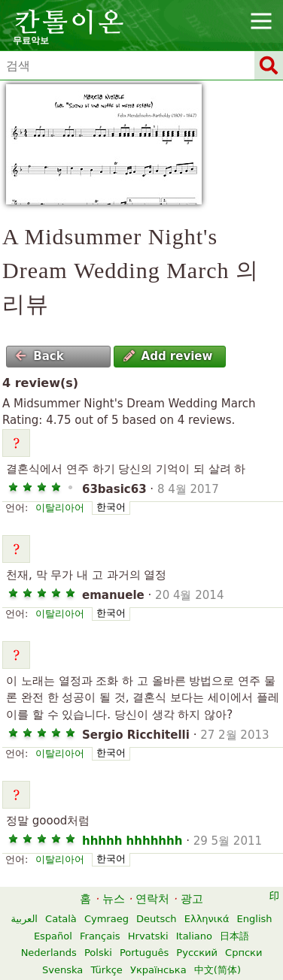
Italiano (194, 936)
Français (100, 936)
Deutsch (157, 919)
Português (144, 953)
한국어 (111, 507)
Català (61, 919)
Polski (98, 953)
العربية (24, 919)
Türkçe (106, 970)
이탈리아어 (60, 508)
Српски (243, 953)
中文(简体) (218, 970)
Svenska (62, 970)
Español (53, 936)
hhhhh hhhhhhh (132, 841)
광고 (192, 899)
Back (39, 356)
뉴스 (114, 899)
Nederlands (49, 953)
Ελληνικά (207, 919)
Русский (197, 953)
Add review (168, 356)
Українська (158, 970)
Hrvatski (148, 936)
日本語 (234, 936)
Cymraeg (107, 919)
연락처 (152, 899)
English (255, 919)
